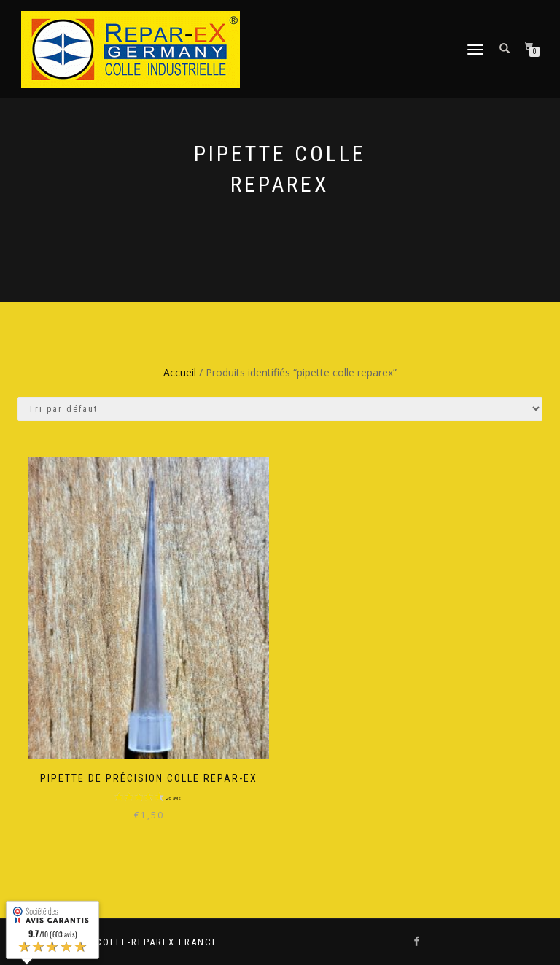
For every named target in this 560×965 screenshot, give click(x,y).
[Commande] (280, 409)
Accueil (180, 372)
